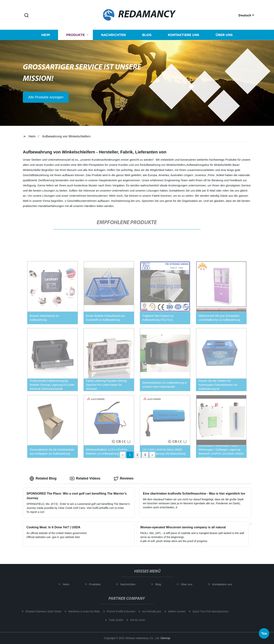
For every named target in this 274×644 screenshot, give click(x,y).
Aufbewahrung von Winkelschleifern (66, 136)
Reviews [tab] (124, 479)
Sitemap (165, 638)
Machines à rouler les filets (82, 611)
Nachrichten (113, 36)
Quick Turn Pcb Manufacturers (208, 611)
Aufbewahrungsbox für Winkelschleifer (209, 165)
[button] (26, 16)
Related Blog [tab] (43, 479)
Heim (46, 36)
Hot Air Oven (135, 620)
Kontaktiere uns (184, 36)
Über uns (224, 36)
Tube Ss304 (114, 620)
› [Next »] (152, 455)
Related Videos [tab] (85, 479)
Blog (147, 36)
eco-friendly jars (149, 611)
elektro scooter (174, 611)
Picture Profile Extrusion (119, 611)
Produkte (75, 36)
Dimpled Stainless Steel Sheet (41, 611)
